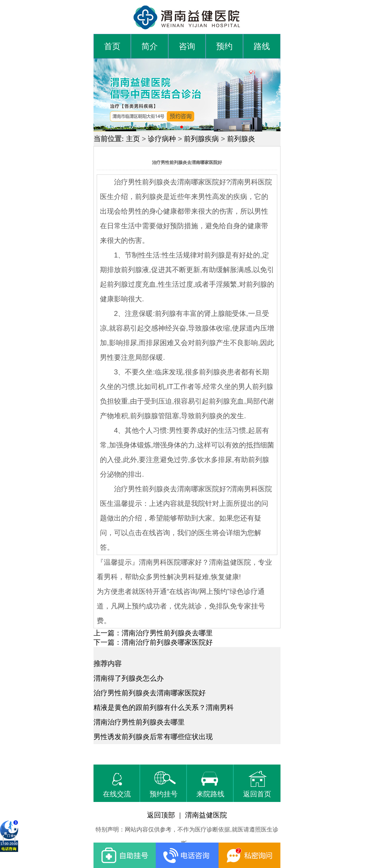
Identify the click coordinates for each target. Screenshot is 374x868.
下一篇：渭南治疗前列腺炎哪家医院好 (153, 642)
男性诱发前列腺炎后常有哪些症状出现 (153, 737)
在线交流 (117, 784)
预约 (224, 46)
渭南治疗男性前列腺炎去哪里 (139, 722)
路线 (262, 46)
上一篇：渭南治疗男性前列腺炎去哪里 (153, 633)
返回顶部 (161, 815)
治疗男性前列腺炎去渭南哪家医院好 (150, 693)
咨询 (187, 46)
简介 (150, 46)
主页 (133, 139)
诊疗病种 (162, 139)
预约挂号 (164, 784)
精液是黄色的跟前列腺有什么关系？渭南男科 (164, 707)
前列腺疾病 (201, 139)
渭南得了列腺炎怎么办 (129, 678)
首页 (112, 46)
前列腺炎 (241, 139)
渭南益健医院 (206, 815)
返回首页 (257, 784)
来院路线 (210, 784)
